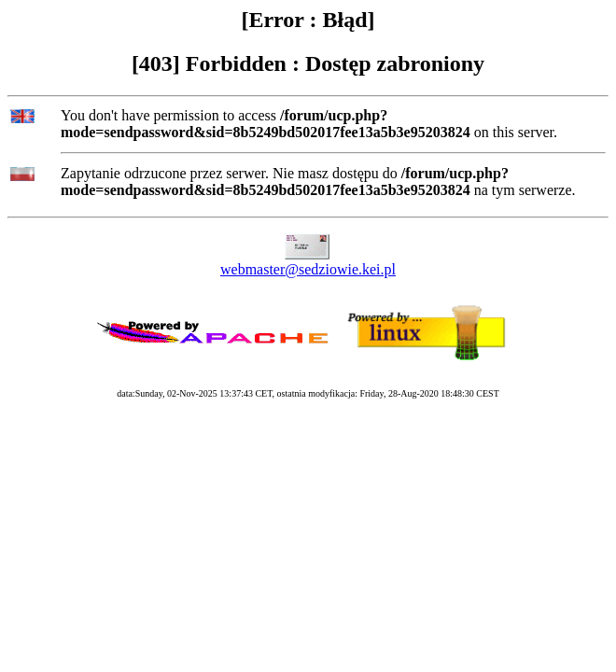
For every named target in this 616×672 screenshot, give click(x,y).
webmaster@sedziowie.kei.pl (308, 269)
